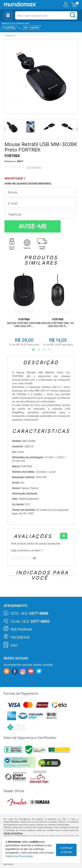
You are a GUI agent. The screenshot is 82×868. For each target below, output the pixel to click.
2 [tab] (37, 350)
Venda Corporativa (13, 833)
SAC (14, 645)
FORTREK (12, 156)
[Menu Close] (8, 15)
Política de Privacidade (19, 856)
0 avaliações (34, 167)
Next (77, 129)
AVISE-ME (33, 226)
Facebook (20, 637)
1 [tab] (32, 350)
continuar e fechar (66, 850)
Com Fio (11, 36)
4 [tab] (48, 350)
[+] (64, 536)
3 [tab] (42, 350)
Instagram (21, 629)
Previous (5, 129)
